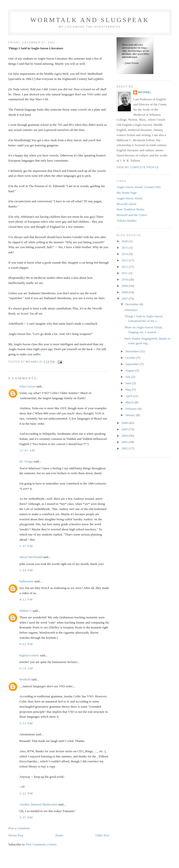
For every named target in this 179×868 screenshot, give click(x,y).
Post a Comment (19, 828)
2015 (125, 248)
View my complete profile (138, 167)
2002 (125, 448)
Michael (145, 92)
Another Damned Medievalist (38, 804)
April (129, 396)
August (130, 370)
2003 (125, 442)
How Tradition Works (130, 209)
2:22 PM (26, 793)
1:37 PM (26, 546)
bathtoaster (26, 581)
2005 (125, 429)
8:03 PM (26, 644)
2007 (125, 299)
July (128, 377)
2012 (125, 267)
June (129, 383)
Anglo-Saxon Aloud (129, 198)
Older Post (102, 835)
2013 (125, 260)
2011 (125, 273)
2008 (125, 292)
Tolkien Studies (127, 221)
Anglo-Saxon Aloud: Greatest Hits (139, 187)
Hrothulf (25, 679)
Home (60, 835)
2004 (125, 436)
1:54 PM (26, 570)
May (129, 389)
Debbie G (26, 611)
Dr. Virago (26, 461)
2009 (125, 286)
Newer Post (16, 835)
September (133, 364)
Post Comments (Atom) (41, 844)
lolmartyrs (131, 310)
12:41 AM (27, 450)
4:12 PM (26, 599)
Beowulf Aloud (126, 204)
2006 (125, 423)
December (132, 304)
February (132, 409)
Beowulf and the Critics (132, 215)
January (131, 415)
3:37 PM (26, 817)
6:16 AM (26, 668)
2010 (125, 279)
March (130, 402)
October (131, 358)
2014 (125, 254)
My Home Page (127, 193)
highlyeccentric (29, 655)
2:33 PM (26, 723)
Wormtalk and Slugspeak (90, 20)
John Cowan (27, 386)
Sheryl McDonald (31, 557)
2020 (125, 241)
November (133, 351)
